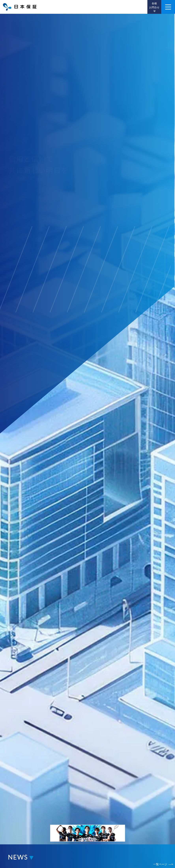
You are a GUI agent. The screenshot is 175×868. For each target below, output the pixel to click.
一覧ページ (160, 864)
